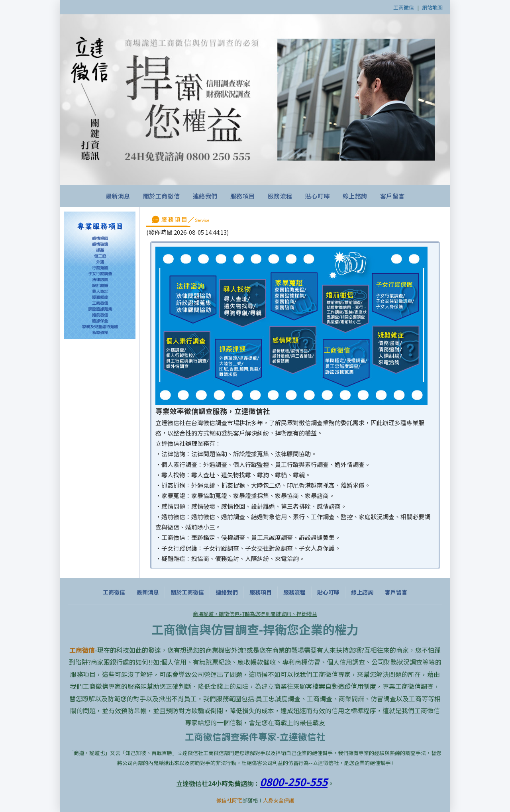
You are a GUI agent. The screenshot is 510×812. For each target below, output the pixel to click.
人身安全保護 (279, 800)
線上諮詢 (355, 196)
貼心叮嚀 (318, 196)
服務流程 (280, 196)
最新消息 (118, 196)
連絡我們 (205, 196)
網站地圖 (432, 7)
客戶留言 (392, 196)
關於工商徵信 (162, 196)
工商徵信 (404, 7)
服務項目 (243, 196)
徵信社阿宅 (229, 800)
